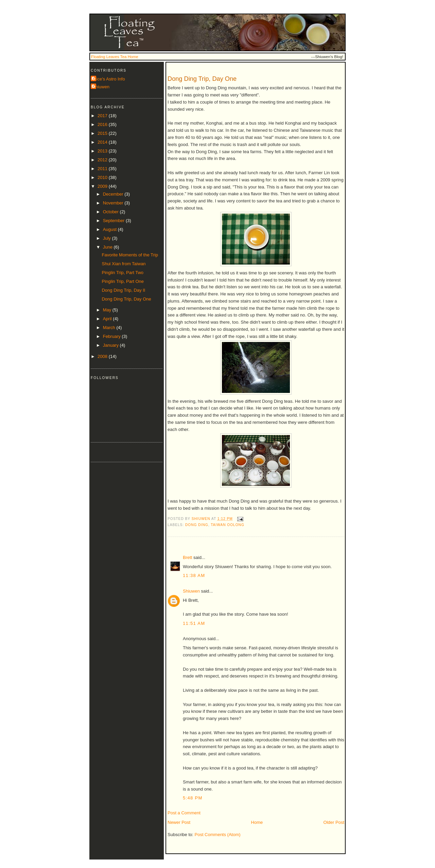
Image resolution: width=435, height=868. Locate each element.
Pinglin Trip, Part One (123, 281)
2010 (103, 177)
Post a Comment (184, 813)
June (108, 247)
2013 (103, 151)
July (108, 238)
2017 (103, 116)
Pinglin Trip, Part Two (123, 273)
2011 (103, 169)
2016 (103, 124)
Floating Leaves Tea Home (115, 57)
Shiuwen (191, 591)
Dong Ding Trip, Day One (126, 299)
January (111, 345)
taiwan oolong (228, 525)
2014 (103, 142)
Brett (187, 557)
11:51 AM (194, 623)
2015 (103, 133)
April (108, 319)
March (110, 328)
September (114, 221)
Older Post (334, 822)
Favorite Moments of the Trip (130, 255)
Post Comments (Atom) (218, 835)
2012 (103, 160)
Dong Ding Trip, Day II (123, 290)
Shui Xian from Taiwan (124, 264)
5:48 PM (193, 798)
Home (257, 822)
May (108, 310)
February (112, 336)
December (114, 194)
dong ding (197, 525)
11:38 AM (194, 575)
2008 (103, 356)
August (110, 229)
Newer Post (179, 822)
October (111, 212)
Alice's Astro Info (109, 79)
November (114, 203)
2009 (103, 186)
